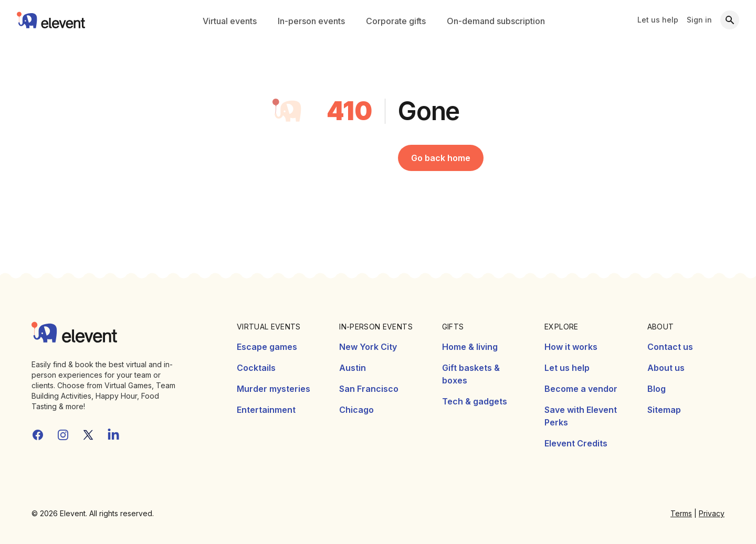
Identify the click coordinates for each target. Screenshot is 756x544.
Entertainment (266, 410)
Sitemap (664, 410)
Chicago (356, 410)
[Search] (730, 20)
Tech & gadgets (475, 401)
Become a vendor (581, 389)
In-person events (311, 21)
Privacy (712, 513)
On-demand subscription (496, 21)
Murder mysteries (274, 389)
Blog (657, 389)
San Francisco (369, 389)
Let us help (658, 20)
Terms (681, 513)
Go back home (441, 158)
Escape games (267, 347)
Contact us (670, 347)
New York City (368, 347)
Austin (353, 368)
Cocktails (256, 368)
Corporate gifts (396, 21)
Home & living (470, 347)
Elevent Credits (576, 443)
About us (666, 368)
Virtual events (230, 21)
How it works (571, 347)
